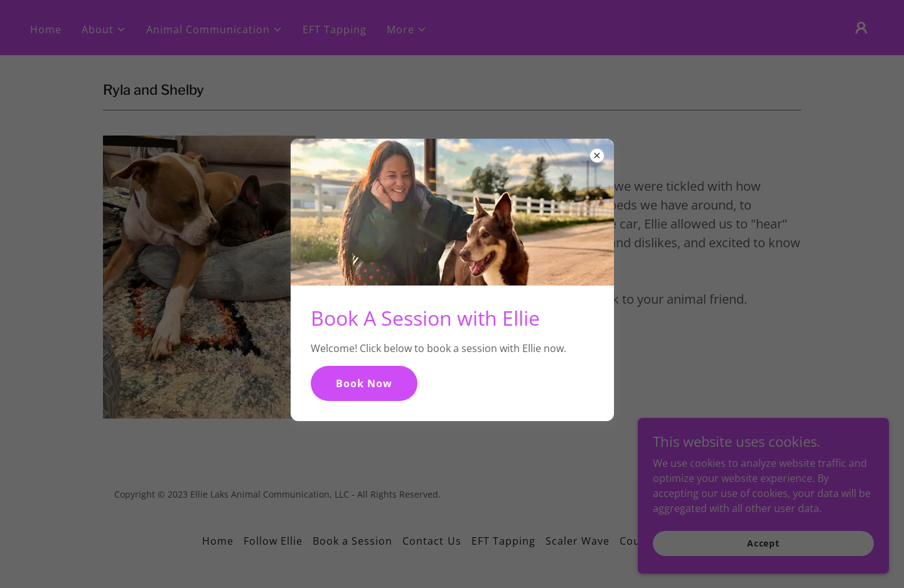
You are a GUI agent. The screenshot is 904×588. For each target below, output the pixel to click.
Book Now (364, 383)
